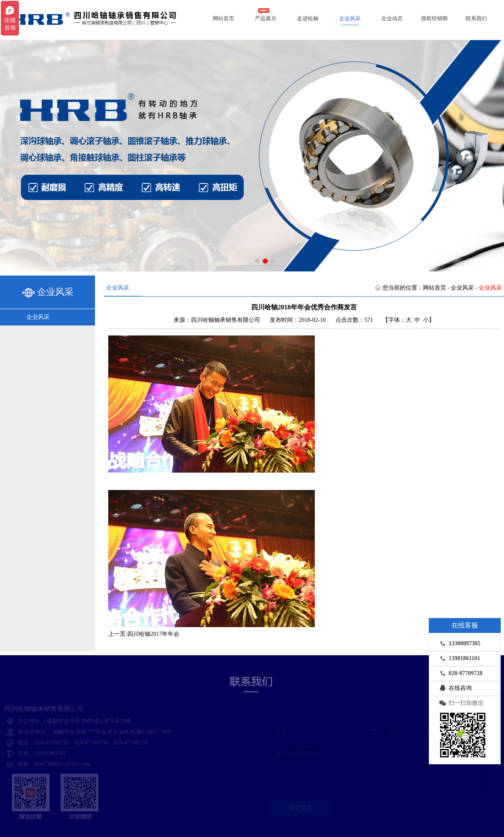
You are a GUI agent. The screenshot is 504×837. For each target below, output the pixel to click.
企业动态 (392, 18)
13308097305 (458, 643)
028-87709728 (459, 673)
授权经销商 (434, 18)
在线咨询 (454, 688)
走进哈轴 (308, 18)
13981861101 (458, 658)
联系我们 (476, 18)
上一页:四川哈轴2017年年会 (144, 634)
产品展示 (266, 15)
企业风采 (350, 18)
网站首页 (223, 18)
